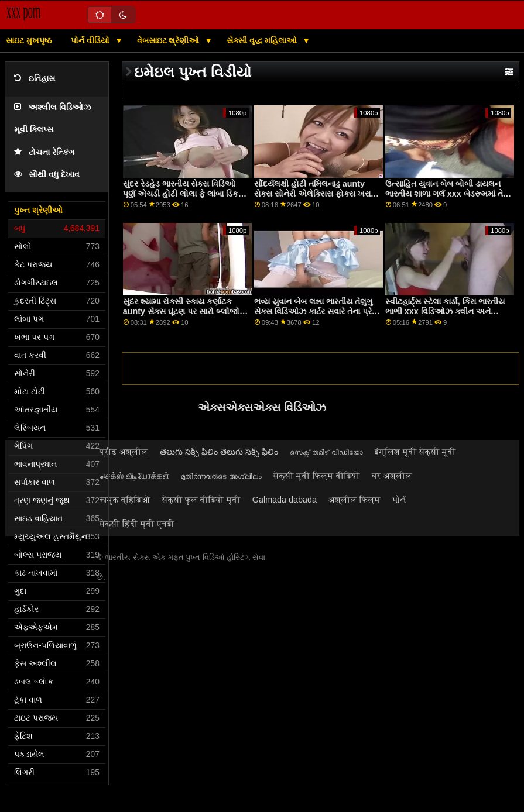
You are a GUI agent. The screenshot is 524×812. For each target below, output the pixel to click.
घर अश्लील (392, 476)
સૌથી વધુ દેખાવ (47, 175)
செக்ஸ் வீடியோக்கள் (134, 476)
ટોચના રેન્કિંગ (44, 152)
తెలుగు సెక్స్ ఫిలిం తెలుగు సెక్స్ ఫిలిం (219, 452)
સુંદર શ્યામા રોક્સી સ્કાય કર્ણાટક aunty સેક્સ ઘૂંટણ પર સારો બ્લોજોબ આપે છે (184, 311)
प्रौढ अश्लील (124, 452)
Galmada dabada (285, 500)
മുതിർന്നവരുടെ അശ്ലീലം (221, 476)
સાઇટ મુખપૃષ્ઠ (29, 40)
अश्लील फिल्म (355, 500)
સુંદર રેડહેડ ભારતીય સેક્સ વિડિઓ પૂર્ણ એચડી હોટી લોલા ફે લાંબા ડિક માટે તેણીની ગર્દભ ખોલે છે (181, 193)
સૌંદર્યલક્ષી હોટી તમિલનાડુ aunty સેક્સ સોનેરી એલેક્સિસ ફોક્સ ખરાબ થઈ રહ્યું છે (316, 193)
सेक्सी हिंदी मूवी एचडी (137, 524)
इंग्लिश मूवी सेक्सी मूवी (415, 452)
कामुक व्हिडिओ (125, 500)
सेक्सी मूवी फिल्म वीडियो (317, 476)
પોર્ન (399, 500)
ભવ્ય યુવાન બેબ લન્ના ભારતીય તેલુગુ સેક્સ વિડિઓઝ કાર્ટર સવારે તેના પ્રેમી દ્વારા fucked (317, 311)
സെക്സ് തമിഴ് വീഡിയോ (326, 452)
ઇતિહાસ (35, 79)
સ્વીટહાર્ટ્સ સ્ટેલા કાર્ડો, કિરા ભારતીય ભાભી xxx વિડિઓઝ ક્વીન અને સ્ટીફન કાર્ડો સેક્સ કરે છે (445, 311)
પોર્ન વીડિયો (91, 40)
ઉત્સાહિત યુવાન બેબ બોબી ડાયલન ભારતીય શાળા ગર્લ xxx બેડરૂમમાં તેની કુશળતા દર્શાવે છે (448, 193)
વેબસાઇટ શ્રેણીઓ (169, 40)
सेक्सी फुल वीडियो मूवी (201, 500)
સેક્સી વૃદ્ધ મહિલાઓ (263, 40)
